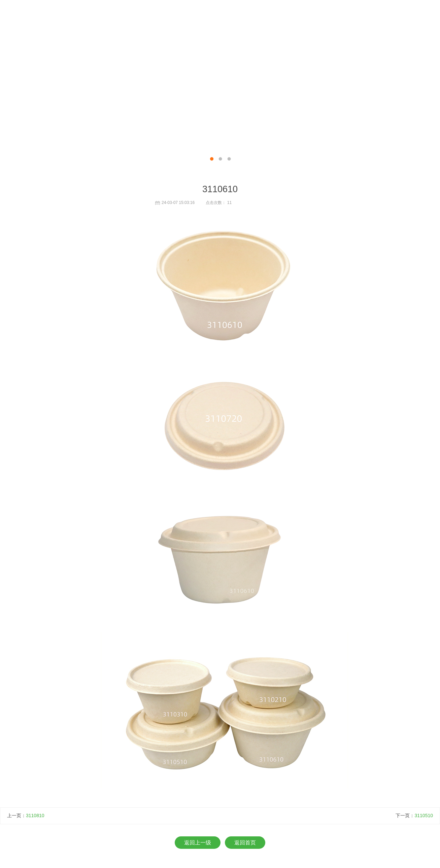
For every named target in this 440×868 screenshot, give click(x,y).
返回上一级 (198, 843)
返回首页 (245, 843)
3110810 (35, 815)
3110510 (424, 815)
